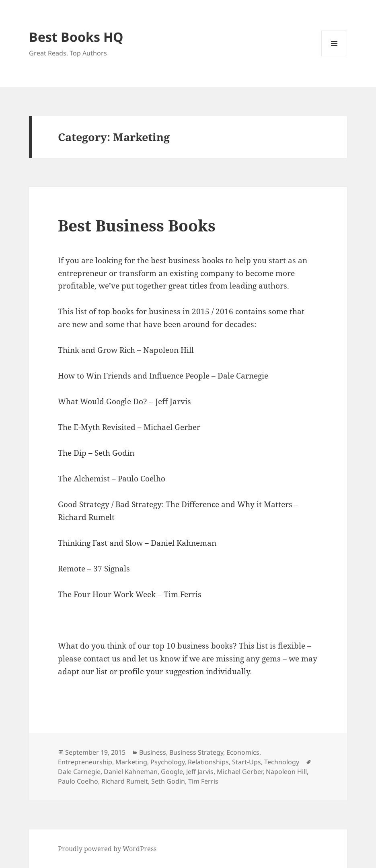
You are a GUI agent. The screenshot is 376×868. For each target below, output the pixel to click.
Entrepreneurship (85, 762)
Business (153, 752)
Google (172, 772)
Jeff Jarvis (200, 772)
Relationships (208, 762)
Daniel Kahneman (131, 772)
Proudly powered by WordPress (107, 849)
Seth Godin (168, 781)
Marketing (131, 762)
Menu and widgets (334, 56)
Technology (282, 762)
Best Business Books (137, 225)
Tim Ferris (203, 781)
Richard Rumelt (125, 781)
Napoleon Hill (286, 772)
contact (97, 659)
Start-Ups (247, 762)
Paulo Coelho (78, 781)
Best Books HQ (76, 37)
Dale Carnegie (79, 772)
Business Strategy (196, 752)
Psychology (167, 762)
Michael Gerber (240, 772)
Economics (243, 752)
